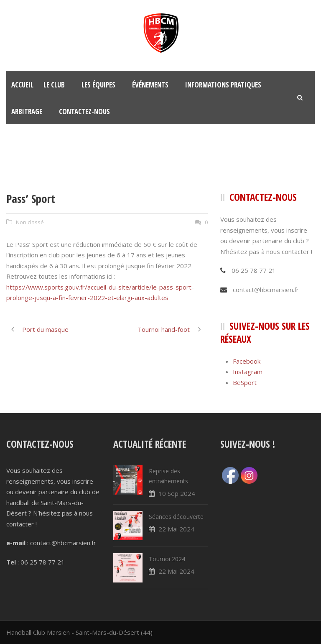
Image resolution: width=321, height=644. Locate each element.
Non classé (30, 222)
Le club (54, 85)
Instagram (248, 372)
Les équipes (98, 85)
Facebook (247, 361)
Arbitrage (27, 112)
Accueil (22, 85)
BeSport (245, 382)
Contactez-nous (84, 112)
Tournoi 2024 (167, 559)
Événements (150, 85)
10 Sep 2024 (177, 493)
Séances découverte (176, 517)
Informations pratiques (223, 85)
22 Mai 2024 (176, 529)
